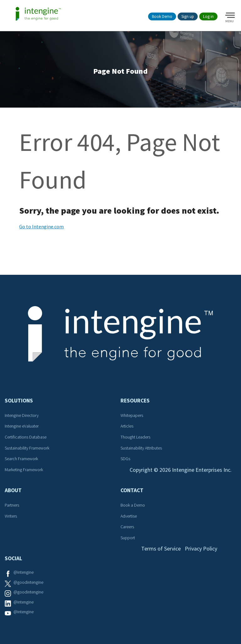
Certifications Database (26, 437)
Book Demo (162, 16)
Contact (132, 490)
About (13, 490)
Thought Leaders (135, 437)
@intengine (24, 572)
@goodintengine (28, 582)
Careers (127, 527)
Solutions (19, 401)
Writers (11, 516)
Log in (208, 16)
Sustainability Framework (27, 448)
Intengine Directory (22, 415)
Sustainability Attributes (141, 448)
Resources (135, 401)
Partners (12, 505)
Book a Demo (133, 505)
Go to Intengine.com (41, 226)
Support (128, 538)
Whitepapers (132, 415)
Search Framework (21, 459)
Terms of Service (161, 548)
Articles (127, 426)
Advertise (129, 516)
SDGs (125, 459)
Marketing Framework (24, 470)
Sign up (188, 16)
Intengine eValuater (22, 426)
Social (13, 558)
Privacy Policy (201, 548)
